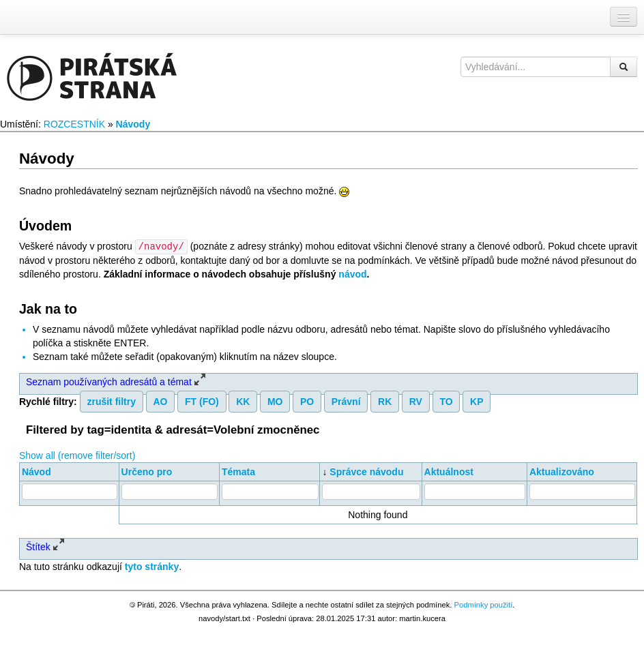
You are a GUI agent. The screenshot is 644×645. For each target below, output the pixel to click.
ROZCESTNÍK (74, 124)
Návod (36, 471)
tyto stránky (152, 566)
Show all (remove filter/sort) (77, 455)
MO (275, 401)
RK (385, 401)
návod (352, 273)
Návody (133, 124)
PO (307, 401)
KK (243, 401)
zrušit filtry (111, 401)
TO (446, 401)
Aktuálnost (449, 471)
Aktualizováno (562, 471)
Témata (238, 471)
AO (161, 401)
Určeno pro (147, 471)
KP (477, 401)
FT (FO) (202, 401)
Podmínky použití (483, 604)
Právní (346, 401)
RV (416, 401)
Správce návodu (366, 471)
